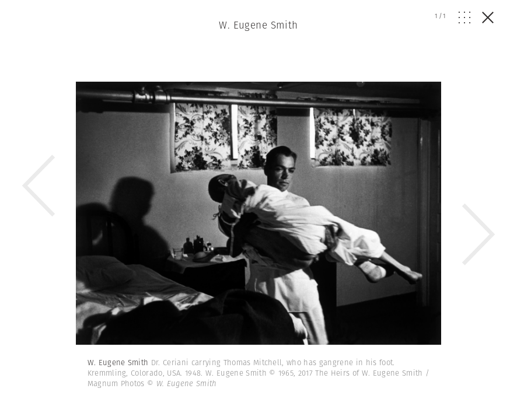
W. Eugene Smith (258, 25)
